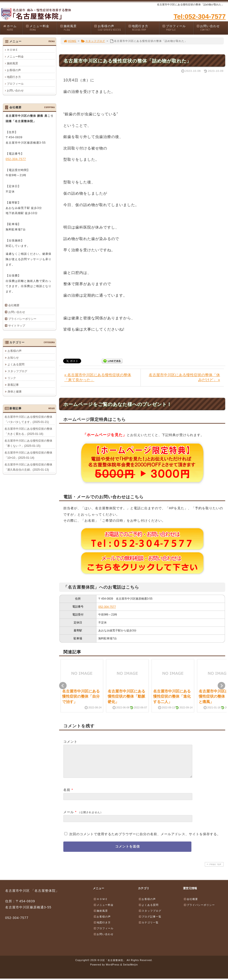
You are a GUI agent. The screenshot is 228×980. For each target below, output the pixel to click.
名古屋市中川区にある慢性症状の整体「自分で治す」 (81, 696)
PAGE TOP (214, 870)
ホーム (13, 28)
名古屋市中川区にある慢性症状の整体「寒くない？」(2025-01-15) (28, 443)
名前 (67, 795)
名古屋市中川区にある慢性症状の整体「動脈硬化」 (126, 696)
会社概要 (14, 305)
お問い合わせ (212, 28)
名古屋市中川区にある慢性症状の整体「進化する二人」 (172, 696)
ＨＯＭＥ (12, 50)
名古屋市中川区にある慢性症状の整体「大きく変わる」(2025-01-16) (28, 431)
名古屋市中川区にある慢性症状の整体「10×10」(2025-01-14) (28, 455)
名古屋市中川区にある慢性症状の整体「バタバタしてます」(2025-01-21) (28, 419)
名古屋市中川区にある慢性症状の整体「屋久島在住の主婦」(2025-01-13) (28, 467)
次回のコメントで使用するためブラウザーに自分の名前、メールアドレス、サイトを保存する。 (145, 840)
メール (69, 818)
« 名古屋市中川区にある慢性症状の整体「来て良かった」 (98, 377)
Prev (63, 686)
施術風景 (76, 28)
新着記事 (13, 385)
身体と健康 (15, 391)
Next (221, 686)
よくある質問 (16, 364)
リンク (12, 378)
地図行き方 (144, 28)
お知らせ (13, 357)
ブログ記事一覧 (150, 922)
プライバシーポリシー (22, 319)
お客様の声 (110, 28)
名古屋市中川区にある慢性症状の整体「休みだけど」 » (184, 377)
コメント (70, 742)
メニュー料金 (41, 28)
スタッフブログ (93, 41)
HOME (70, 41)
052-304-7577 (107, 607)
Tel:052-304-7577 (200, 16)
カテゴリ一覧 (148, 928)
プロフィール (178, 28)
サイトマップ (17, 326)
